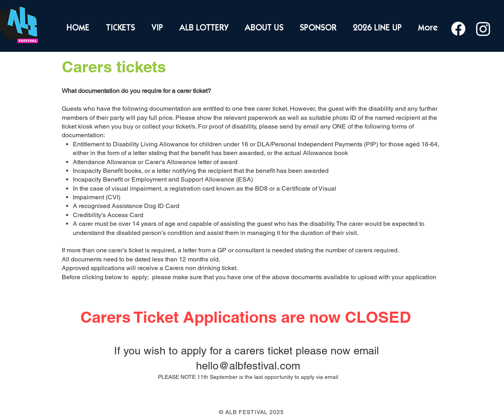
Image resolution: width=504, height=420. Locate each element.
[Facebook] (458, 29)
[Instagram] (483, 29)
